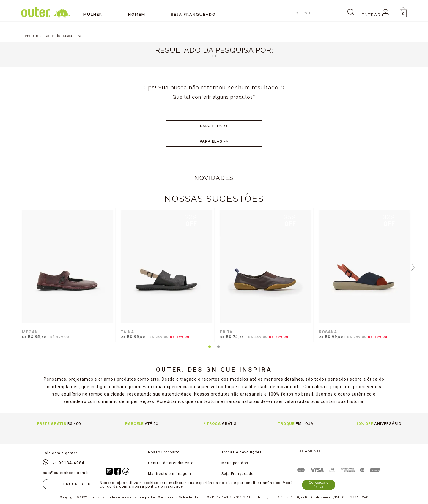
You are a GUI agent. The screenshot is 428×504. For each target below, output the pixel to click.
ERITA (226, 332)
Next (413, 267)
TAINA (128, 332)
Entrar (375, 15)
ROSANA (328, 332)
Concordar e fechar (319, 485)
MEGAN (30, 332)
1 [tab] (210, 350)
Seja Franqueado (237, 474)
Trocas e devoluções (242, 452)
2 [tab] (218, 350)
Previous (15, 267)
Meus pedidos (235, 463)
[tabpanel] (66, 278)
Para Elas (211, 141)
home (26, 36)
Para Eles (211, 126)
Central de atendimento (171, 463)
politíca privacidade (164, 486)
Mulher (93, 14)
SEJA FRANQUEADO (193, 14)
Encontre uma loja (87, 484)
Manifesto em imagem (170, 474)
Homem (137, 14)
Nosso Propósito (164, 452)
